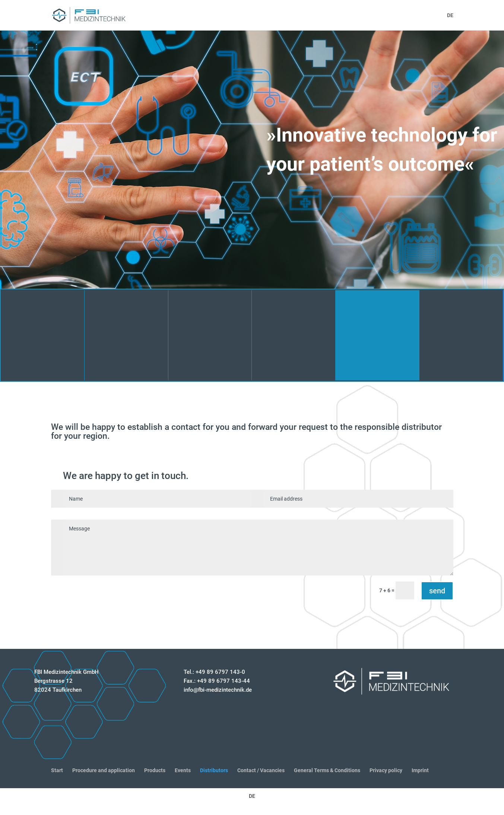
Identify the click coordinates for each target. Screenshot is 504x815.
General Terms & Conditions (327, 770)
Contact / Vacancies (261, 770)
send (437, 591)
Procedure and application (104, 770)
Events (183, 770)
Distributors (214, 770)
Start (57, 770)
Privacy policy (386, 770)
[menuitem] (450, 22)
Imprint (420, 770)
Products (155, 770)
